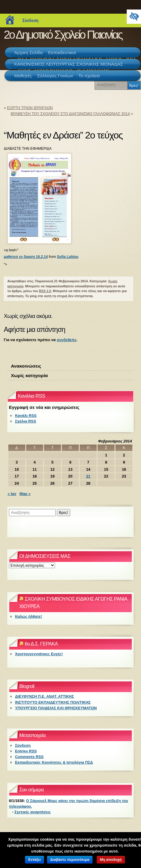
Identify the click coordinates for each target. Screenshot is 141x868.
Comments (29, 757)
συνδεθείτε (66, 340)
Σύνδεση (30, 21)
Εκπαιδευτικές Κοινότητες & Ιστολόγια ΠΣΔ (54, 762)
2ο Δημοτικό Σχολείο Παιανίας (63, 35)
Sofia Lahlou (68, 257)
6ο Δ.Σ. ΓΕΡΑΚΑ (41, 644)
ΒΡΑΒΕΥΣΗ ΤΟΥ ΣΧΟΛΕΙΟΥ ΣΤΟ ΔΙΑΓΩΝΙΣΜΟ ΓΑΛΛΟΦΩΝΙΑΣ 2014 (70, 114)
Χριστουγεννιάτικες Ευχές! (39, 654)
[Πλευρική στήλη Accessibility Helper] (134, 17)
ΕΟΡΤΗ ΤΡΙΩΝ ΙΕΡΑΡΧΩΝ (30, 108)
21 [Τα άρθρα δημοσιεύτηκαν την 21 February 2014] (88, 476)
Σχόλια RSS (25, 421)
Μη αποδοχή (111, 860)
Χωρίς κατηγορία (29, 375)
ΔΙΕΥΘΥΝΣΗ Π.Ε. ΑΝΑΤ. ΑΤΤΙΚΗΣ (44, 696)
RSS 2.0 (45, 291)
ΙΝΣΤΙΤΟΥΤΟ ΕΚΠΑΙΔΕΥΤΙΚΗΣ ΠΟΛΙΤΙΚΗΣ (53, 702)
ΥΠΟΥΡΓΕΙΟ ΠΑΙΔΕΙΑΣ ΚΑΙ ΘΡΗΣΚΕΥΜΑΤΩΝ (56, 708)
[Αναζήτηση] (112, 85)
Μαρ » (25, 494)
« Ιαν (12, 494)
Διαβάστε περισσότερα (70, 860)
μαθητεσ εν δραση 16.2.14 (26, 257)
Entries (26, 751)
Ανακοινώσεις (26, 366)
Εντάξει (34, 860)
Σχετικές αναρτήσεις (32, 812)
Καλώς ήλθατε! (28, 616)
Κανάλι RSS (26, 416)
